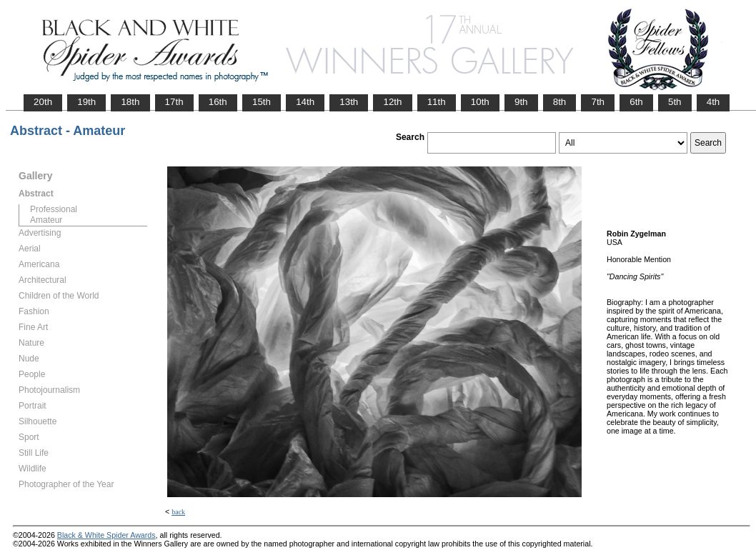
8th (560, 102)
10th (480, 102)
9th (521, 102)
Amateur (46, 220)
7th (598, 102)
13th (349, 102)
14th (305, 102)
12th (392, 102)
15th (262, 102)
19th (86, 102)
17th (174, 102)
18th (130, 102)
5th (675, 102)
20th (43, 102)
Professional (54, 209)
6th (636, 102)
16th (218, 102)
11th (437, 102)
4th (713, 102)
